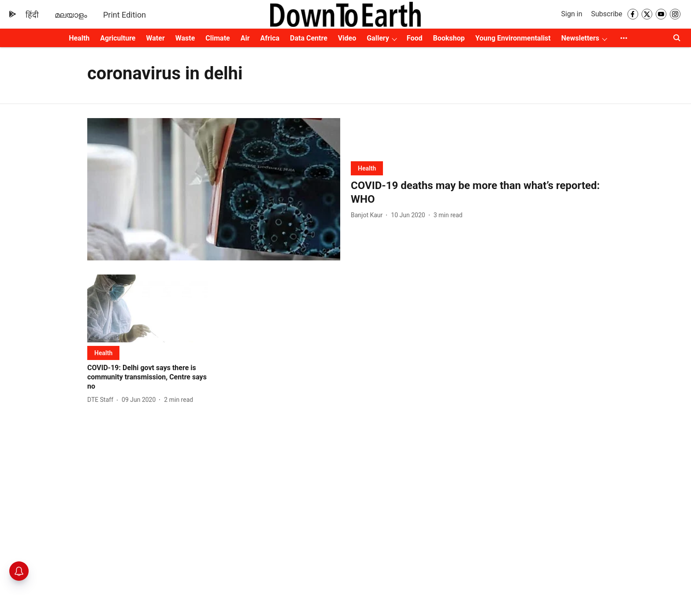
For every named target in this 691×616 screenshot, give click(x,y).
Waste (185, 38)
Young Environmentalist (513, 38)
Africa (270, 38)
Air (245, 38)
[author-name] (368, 215)
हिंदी (32, 15)
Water (156, 38)
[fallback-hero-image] (214, 189)
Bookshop (449, 38)
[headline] (477, 193)
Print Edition (124, 15)
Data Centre (309, 38)
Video (347, 38)
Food (415, 38)
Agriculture (118, 38)
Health (79, 38)
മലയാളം (71, 15)
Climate (217, 38)
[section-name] (367, 168)
